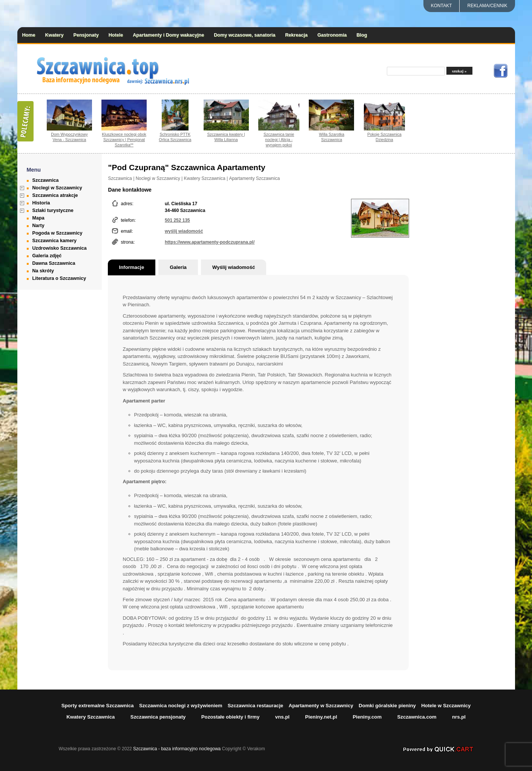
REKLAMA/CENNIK (487, 6)
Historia (41, 203)
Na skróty (43, 271)
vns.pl (282, 717)
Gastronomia (332, 35)
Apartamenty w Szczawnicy (321, 706)
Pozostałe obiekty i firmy (231, 717)
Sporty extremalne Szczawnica (98, 706)
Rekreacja (296, 35)
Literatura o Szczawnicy (59, 278)
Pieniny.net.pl (321, 717)
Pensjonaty (86, 35)
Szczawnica (46, 180)
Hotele (116, 35)
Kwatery (54, 35)
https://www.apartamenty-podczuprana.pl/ (210, 242)
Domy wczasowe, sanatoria (245, 35)
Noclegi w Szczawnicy (57, 188)
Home (29, 35)
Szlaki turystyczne (53, 210)
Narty (38, 226)
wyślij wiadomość (184, 231)
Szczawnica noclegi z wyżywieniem (181, 706)
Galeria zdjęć (47, 256)
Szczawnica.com (417, 717)
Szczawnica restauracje (255, 706)
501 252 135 (177, 220)
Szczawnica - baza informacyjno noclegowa (177, 749)
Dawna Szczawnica (54, 263)
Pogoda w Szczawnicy (57, 233)
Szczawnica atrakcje (55, 195)
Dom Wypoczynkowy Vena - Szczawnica (69, 137)
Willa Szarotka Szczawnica (332, 137)
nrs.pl (459, 717)
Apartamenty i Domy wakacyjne (168, 35)
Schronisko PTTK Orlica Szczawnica (175, 137)
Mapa (38, 218)
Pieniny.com (367, 717)
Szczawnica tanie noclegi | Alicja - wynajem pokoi (279, 140)
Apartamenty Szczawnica (254, 178)
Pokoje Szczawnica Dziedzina (384, 137)
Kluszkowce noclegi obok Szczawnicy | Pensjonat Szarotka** (124, 140)
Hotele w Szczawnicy (446, 706)
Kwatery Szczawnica (205, 178)
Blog (362, 35)
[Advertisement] (468, 274)
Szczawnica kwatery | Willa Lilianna (226, 137)
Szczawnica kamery (55, 241)
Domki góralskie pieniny (387, 706)
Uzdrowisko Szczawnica (60, 248)
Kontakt (442, 6)
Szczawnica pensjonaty (158, 717)
